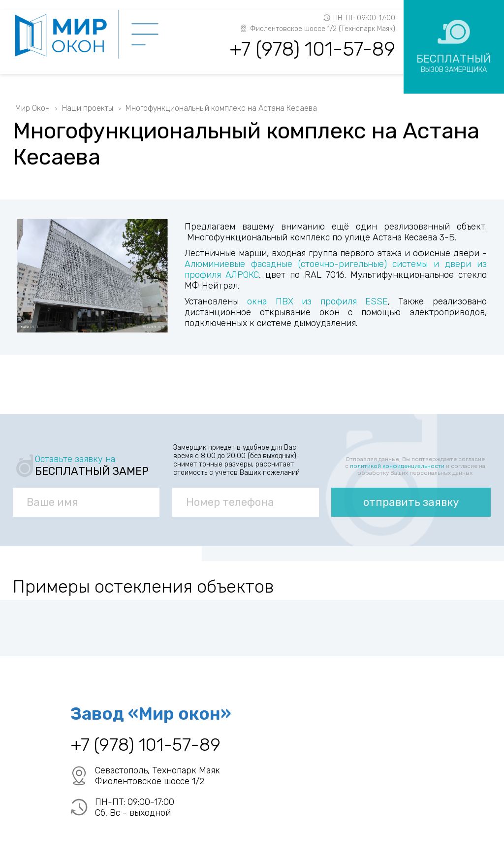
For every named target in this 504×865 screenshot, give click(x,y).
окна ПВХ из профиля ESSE (317, 301)
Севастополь (121, 770)
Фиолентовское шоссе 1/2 (150, 781)
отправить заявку (411, 502)
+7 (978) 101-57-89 (312, 49)
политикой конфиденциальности (397, 466)
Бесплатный (454, 63)
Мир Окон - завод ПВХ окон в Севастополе (66, 35)
